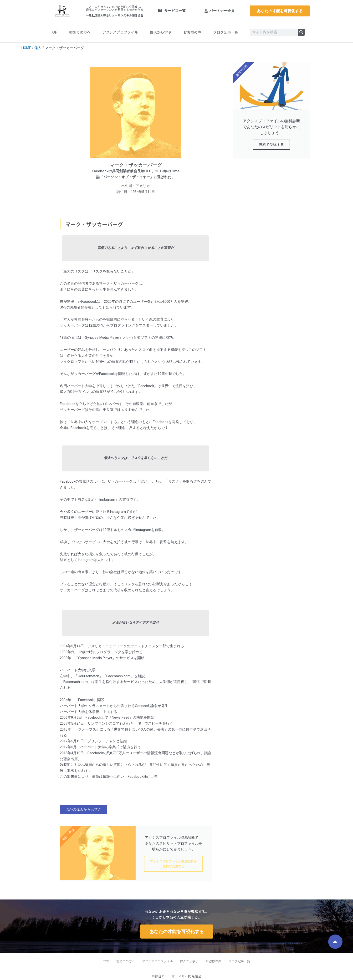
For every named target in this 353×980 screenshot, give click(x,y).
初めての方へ (80, 32)
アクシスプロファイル (120, 32)
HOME (26, 48)
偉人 (38, 48)
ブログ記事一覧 (226, 32)
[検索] (301, 32)
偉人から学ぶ (161, 32)
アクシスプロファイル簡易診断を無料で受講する (173, 864)
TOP (54, 32)
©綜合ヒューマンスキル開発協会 (177, 976)
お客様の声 (192, 32)
